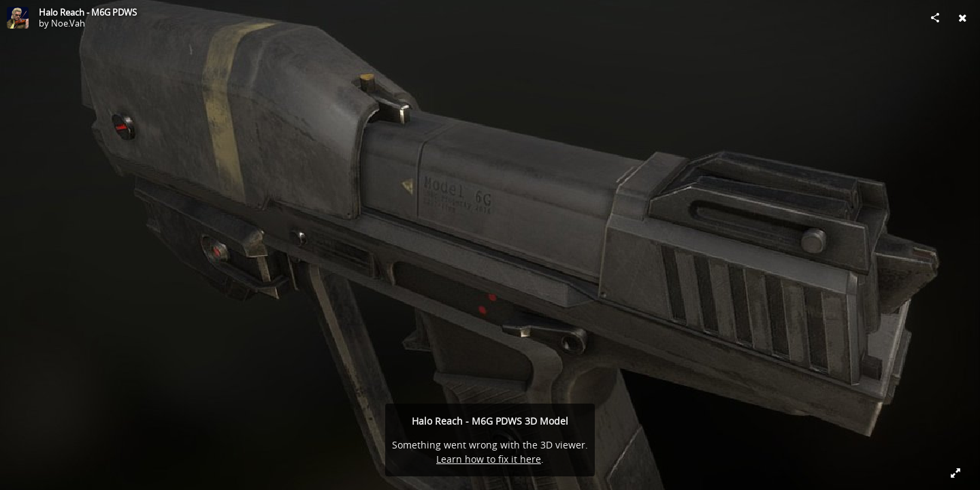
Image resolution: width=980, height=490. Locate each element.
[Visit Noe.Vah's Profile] (18, 18)
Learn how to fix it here (489, 459)
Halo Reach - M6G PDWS (88, 12)
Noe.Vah (68, 23)
